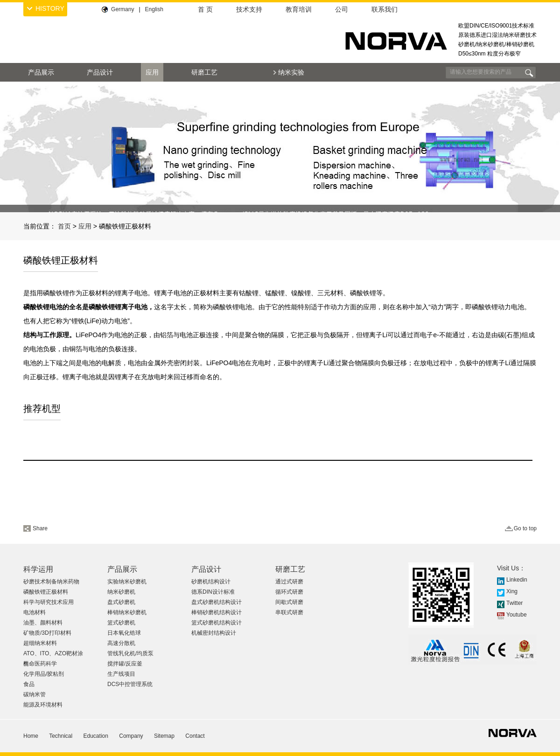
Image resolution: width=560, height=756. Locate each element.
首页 (64, 226)
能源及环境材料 (43, 705)
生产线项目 (121, 674)
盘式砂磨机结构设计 (217, 602)
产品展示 (41, 72)
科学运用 (38, 569)
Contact (195, 736)
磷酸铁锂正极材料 (46, 592)
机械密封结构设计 (214, 633)
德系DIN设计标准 (213, 592)
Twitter (514, 603)
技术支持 (249, 9)
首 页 (205, 9)
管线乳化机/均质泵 (130, 653)
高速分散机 (121, 643)
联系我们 (385, 9)
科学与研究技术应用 (49, 602)
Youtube (517, 615)
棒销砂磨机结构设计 (217, 612)
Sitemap (164, 736)
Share (40, 528)
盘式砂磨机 (121, 602)
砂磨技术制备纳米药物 (51, 582)
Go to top (525, 528)
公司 (342, 9)
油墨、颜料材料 (43, 623)
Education (96, 736)
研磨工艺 (204, 72)
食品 (29, 684)
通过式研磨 (289, 582)
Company (131, 736)
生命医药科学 (40, 664)
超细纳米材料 (40, 643)
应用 (152, 72)
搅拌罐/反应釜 (125, 664)
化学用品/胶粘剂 (44, 674)
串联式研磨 (289, 612)
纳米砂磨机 (121, 592)
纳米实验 (291, 72)
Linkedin (517, 580)
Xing (512, 591)
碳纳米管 (35, 694)
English (154, 9)
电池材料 (35, 612)
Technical (61, 736)
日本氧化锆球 (124, 633)
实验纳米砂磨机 (127, 582)
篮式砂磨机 (121, 623)
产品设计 (100, 72)
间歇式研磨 (289, 602)
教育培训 (299, 9)
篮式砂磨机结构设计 (217, 623)
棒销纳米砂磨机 (127, 612)
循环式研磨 (289, 592)
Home (31, 736)
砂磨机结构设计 (211, 582)
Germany (122, 9)
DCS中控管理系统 (130, 684)
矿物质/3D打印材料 (47, 633)
